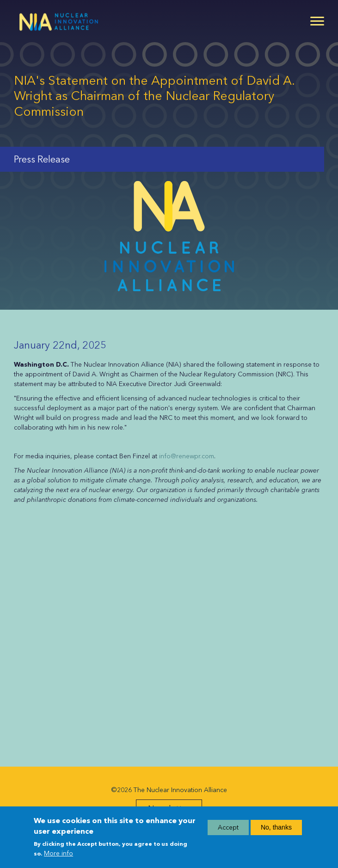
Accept (228, 827)
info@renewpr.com (187, 456)
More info (58, 853)
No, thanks (276, 827)
